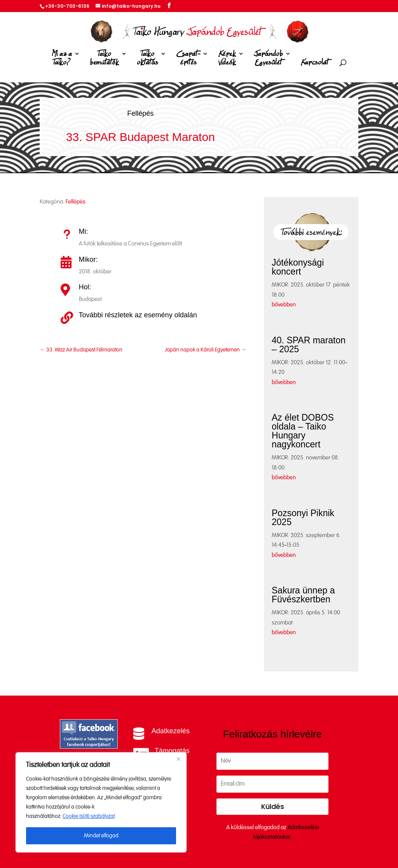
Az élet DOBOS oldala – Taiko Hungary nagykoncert (303, 431)
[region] (101, 802)
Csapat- (188, 60)
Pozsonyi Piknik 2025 (303, 517)
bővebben (284, 305)
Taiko (104, 60)
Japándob (268, 60)
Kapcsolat (315, 63)
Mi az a (62, 60)
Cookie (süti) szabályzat (89, 816)
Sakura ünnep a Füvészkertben (303, 595)
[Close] (178, 759)
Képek (227, 60)
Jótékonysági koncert (298, 267)
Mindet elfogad (101, 836)
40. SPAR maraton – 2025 (309, 345)
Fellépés (140, 113)
